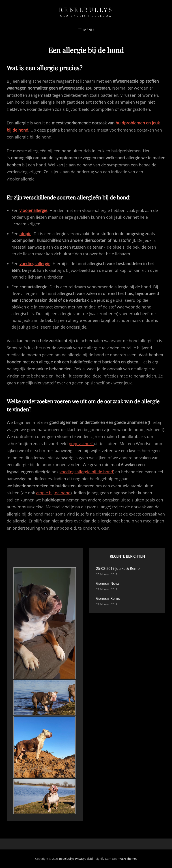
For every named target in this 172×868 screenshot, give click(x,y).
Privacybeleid (84, 859)
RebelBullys (86, 9)
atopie (25, 234)
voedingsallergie (35, 264)
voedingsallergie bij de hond (86, 472)
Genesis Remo (108, 598)
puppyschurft (81, 444)
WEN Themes (128, 859)
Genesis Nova (108, 583)
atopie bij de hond (53, 493)
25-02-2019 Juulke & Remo (118, 568)
